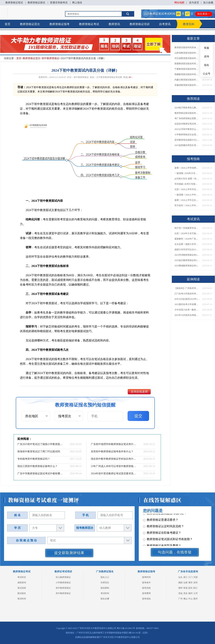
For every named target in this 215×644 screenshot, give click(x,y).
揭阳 (180, 583)
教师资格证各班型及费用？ (162, 517)
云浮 (195, 593)
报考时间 (146, 577)
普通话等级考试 (59, 3)
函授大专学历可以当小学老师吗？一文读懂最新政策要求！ (187, 250)
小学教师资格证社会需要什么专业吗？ (187, 135)
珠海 (185, 588)
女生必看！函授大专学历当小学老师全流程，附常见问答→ (187, 244)
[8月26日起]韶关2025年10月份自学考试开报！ (187, 299)
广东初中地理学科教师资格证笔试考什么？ (114, 444)
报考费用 (146, 593)
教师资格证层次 (30, 24)
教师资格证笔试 (14, 3)
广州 (180, 599)
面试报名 (22, 593)
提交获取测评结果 (69, 553)
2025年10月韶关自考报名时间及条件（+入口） (187, 315)
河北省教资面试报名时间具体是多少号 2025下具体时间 (187, 58)
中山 (190, 599)
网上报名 (77, 3)
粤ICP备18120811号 (126, 628)
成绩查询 (22, 583)
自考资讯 (165, 24)
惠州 (195, 599)
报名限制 (105, 588)
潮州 (180, 588)
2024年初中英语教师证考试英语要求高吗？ (114, 474)
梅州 (190, 593)
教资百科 (189, 24)
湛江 (185, 577)
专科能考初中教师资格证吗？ (34, 459)
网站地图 (179, 3)
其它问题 (151, 524)
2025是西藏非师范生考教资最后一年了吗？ (187, 145)
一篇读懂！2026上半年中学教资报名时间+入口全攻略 (187, 195)
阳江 (195, 588)
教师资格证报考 (59, 24)
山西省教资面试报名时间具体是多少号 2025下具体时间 (187, 53)
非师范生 (105, 583)
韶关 (190, 588)
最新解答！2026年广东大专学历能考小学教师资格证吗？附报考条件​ (187, 239)
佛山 (185, 599)
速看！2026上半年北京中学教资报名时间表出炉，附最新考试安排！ (187, 200)
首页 (8, 24)
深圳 (195, 583)
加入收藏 (208, 3)
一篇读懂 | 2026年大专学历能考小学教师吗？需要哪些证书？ (187, 173)
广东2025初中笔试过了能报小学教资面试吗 (40, 444)
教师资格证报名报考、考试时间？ (166, 530)
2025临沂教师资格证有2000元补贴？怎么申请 (187, 260)
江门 (190, 577)
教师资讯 (114, 24)
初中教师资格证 (51, 58)
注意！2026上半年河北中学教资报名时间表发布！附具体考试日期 (187, 189)
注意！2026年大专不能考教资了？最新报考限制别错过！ (187, 233)
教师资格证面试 (36, 3)
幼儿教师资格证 (63, 577)
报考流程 (146, 588)
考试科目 (22, 577)
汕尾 (185, 583)
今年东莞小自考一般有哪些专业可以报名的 (187, 310)
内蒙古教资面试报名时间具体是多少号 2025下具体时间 (187, 80)
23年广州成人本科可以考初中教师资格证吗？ (114, 466)
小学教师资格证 (63, 583)
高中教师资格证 (63, 593)
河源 (195, 577)
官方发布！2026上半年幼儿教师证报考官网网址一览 (187, 205)
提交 (138, 416)
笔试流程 (22, 588)
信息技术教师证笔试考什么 (187, 124)
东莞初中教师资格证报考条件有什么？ (112, 452)
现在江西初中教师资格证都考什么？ (37, 466)
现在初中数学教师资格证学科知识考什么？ (114, 459)
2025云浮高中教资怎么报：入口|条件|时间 (187, 129)
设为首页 (194, 3)
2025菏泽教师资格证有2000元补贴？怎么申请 (187, 255)
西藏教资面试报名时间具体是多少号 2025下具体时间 (187, 74)
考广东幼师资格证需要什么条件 (187, 118)
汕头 (180, 577)
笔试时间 (22, 599)
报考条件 (146, 583)
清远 (180, 593)
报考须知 (146, 599)
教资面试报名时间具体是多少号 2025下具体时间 (187, 47)
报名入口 (105, 577)
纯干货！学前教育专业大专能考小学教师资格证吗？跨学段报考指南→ (187, 228)
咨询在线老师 (139, 392)
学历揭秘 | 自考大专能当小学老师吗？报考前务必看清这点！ (187, 184)
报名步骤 (105, 599)
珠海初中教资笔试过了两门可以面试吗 (39, 452)
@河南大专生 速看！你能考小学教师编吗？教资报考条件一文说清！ (187, 179)
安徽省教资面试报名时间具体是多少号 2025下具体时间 (187, 85)
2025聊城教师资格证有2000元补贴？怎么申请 (187, 266)
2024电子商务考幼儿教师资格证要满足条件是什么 (187, 108)
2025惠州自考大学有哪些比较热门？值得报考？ (187, 304)
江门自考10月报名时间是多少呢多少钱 (187, 294)
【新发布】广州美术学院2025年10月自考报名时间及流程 (187, 288)
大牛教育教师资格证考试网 (109, 77)
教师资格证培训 (140, 24)
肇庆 (190, 583)
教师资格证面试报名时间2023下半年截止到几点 (187, 113)
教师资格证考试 (89, 24)
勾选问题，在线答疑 (175, 552)
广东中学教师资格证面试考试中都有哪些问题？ (40, 474)
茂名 (185, 593)
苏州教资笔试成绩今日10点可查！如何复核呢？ (187, 140)
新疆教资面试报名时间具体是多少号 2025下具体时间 (187, 64)
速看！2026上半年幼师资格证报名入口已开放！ (187, 168)
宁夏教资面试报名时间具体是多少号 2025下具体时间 (187, 69)
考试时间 (105, 593)
